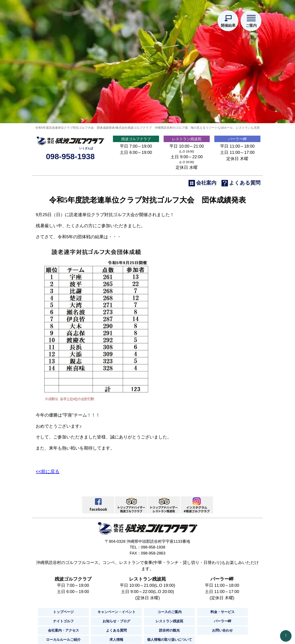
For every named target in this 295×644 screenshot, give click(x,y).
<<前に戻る (48, 509)
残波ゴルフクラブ (136, 173)
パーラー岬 (237, 173)
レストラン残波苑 (187, 173)
